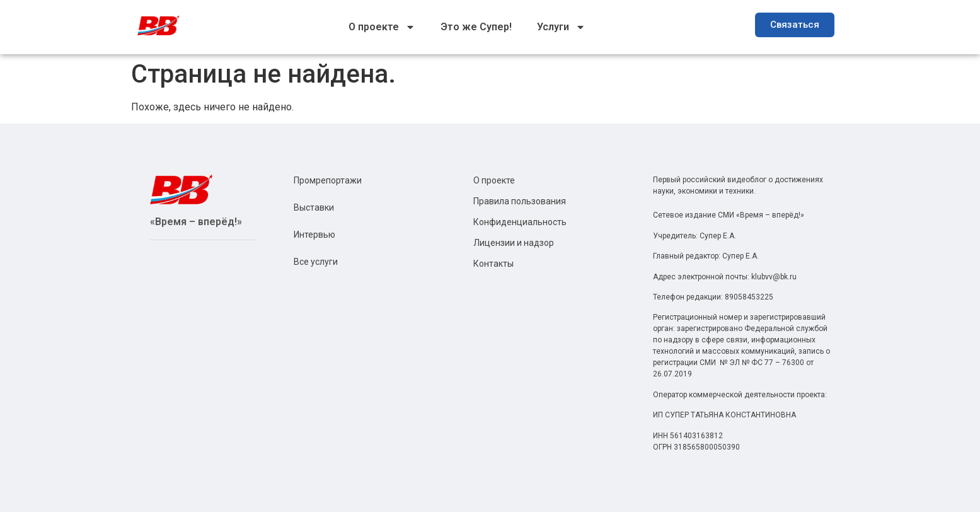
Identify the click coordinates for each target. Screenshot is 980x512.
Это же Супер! (476, 27)
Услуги (561, 27)
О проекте (382, 27)
